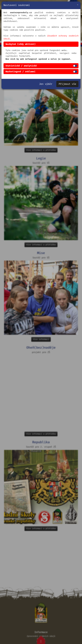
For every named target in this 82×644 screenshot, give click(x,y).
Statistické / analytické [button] (21, 66)
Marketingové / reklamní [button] (20, 72)
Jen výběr (46, 84)
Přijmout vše (67, 84)
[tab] (41, 44)
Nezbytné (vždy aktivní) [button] (20, 44)
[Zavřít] (78, 5)
